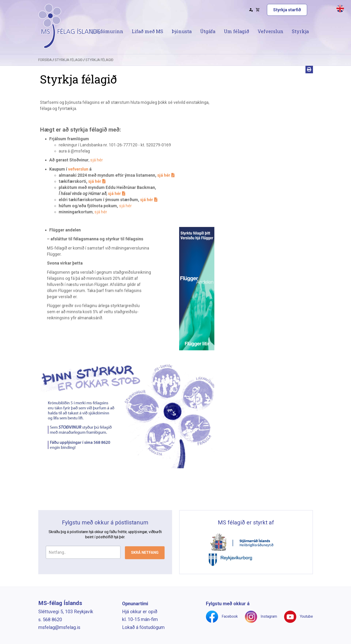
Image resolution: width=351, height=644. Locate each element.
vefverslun (78, 169)
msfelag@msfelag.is (59, 627)
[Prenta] (309, 70)
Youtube (306, 616)
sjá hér (96, 160)
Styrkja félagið (69, 60)
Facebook (230, 616)
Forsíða (45, 60)
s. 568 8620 (50, 620)
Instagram (269, 616)
